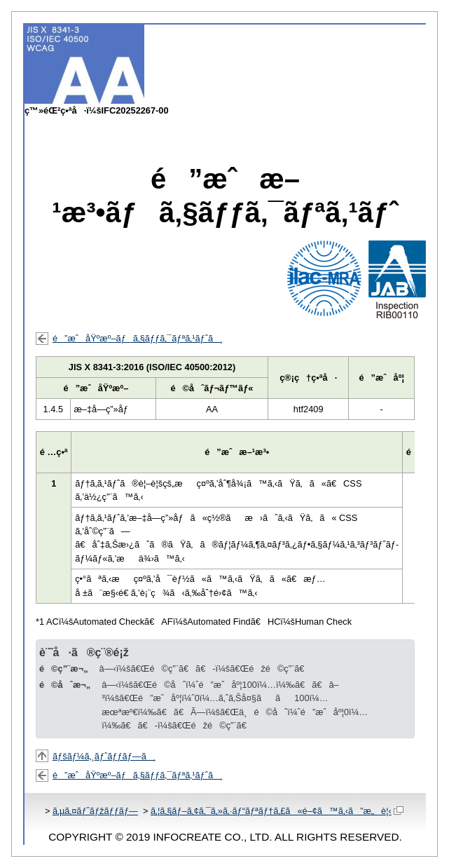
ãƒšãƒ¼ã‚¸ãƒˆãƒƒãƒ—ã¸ (104, 756)
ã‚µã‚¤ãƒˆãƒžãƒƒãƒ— (95, 811)
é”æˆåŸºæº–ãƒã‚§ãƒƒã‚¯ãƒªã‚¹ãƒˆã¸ (138, 338)
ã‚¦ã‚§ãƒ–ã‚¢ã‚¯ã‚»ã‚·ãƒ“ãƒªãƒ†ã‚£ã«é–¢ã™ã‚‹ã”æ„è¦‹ (277, 811)
